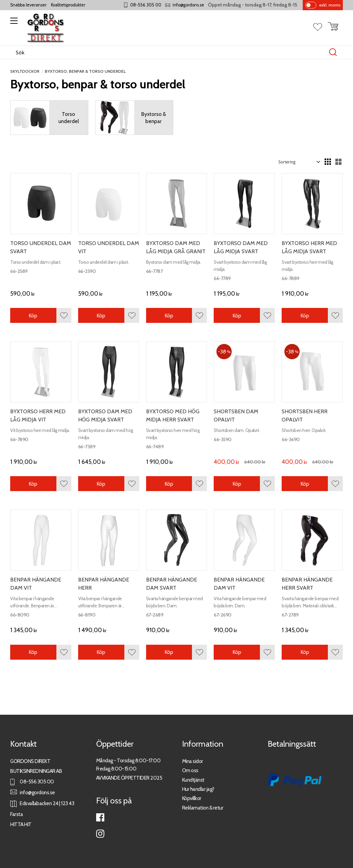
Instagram (100, 834)
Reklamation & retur (203, 808)
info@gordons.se (188, 5)
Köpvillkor (192, 798)
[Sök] (333, 52)
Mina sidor (193, 761)
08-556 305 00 (146, 5)
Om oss (190, 770)
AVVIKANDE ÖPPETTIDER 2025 (129, 778)
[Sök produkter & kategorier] (169, 52)
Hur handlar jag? (198, 789)
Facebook (100, 817)
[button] (13, 23)
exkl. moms (330, 5)
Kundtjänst (193, 780)
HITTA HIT (21, 824)
